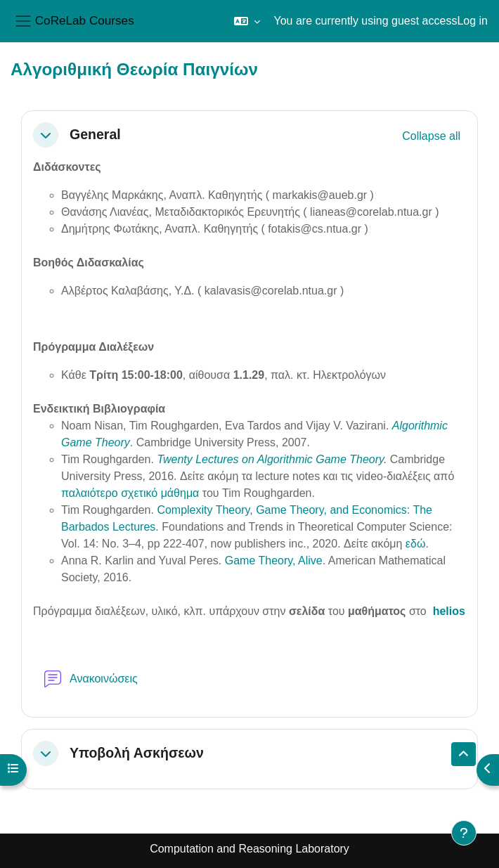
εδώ (416, 544)
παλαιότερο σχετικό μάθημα (132, 493)
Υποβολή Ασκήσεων (137, 753)
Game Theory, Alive (274, 561)
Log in (472, 21)
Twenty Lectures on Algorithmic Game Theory (270, 459)
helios (449, 611)
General (95, 134)
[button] (247, 21)
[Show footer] (464, 833)
